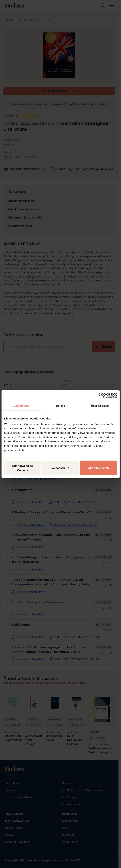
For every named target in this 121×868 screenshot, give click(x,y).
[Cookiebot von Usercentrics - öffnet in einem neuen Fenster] (101, 395)
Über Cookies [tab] (100, 405)
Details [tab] (61, 405)
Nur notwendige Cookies (23, 468)
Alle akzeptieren (99, 468)
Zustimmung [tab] (21, 405)
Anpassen (61, 468)
